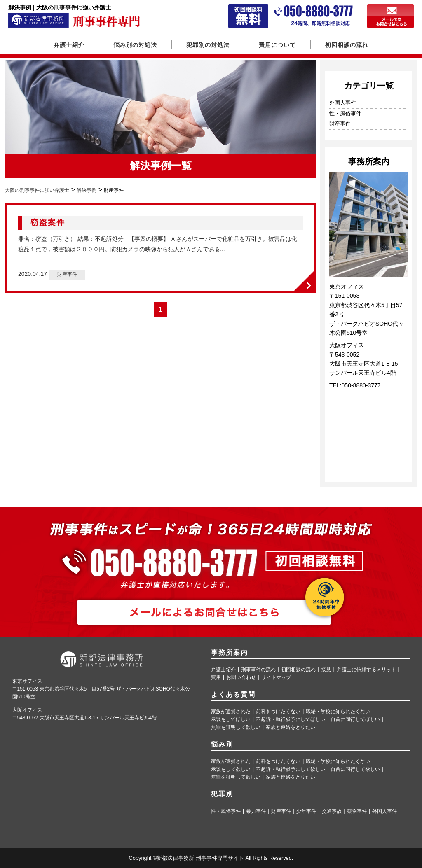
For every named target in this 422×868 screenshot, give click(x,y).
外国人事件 (343, 103)
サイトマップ (276, 678)
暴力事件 (256, 811)
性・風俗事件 (345, 113)
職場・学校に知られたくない (338, 712)
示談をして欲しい (231, 769)
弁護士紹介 (69, 45)
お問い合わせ (241, 678)
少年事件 (306, 811)
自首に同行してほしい (355, 720)
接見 (326, 670)
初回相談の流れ (347, 45)
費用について (277, 45)
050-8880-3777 (361, 385)
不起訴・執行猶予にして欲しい (291, 769)
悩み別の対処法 (135, 45)
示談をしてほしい (231, 720)
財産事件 (67, 274)
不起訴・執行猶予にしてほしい (291, 720)
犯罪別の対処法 (208, 45)
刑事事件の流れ (258, 670)
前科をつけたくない (278, 712)
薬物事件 (357, 811)
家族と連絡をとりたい (291, 727)
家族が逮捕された (231, 712)
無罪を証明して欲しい (236, 727)
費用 (216, 678)
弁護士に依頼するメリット (366, 670)
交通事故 (332, 811)
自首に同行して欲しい (355, 769)
